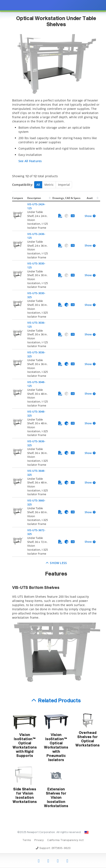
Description (34, 198)
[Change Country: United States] (87, 832)
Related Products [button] (59, 701)
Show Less (56, 563)
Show (88, 216)
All (38, 185)
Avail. (90, 198)
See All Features (30, 161)
